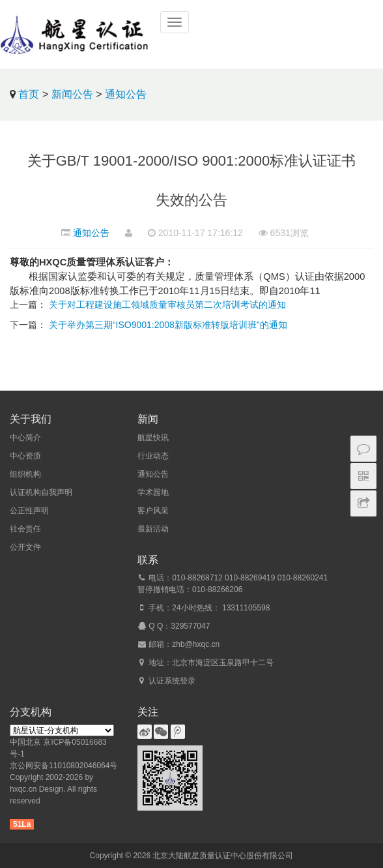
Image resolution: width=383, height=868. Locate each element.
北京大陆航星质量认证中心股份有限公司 (223, 856)
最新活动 (153, 529)
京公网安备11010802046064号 (64, 766)
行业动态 (153, 456)
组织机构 (25, 474)
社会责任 (25, 529)
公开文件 (25, 547)
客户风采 (153, 511)
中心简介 (25, 438)
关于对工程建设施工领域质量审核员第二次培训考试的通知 (167, 305)
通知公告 (126, 94)
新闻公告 (72, 94)
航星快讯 (153, 438)
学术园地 (153, 492)
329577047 (190, 626)
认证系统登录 (172, 681)
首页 (29, 94)
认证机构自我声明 (41, 492)
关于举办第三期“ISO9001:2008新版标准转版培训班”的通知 (168, 325)
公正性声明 (29, 511)
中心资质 (25, 456)
